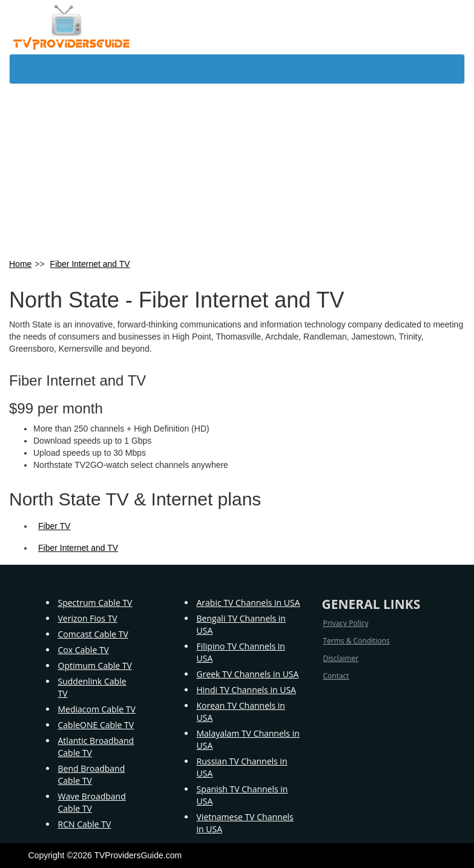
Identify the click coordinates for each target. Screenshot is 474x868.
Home (20, 264)
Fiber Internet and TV (90, 264)
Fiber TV (54, 526)
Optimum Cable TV (95, 666)
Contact (336, 676)
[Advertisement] (237, 170)
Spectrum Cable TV (95, 603)
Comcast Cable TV (93, 634)
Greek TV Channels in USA (248, 674)
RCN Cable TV (85, 824)
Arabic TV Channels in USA (249, 603)
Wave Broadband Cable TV (92, 802)
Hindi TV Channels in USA (246, 690)
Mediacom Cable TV (97, 709)
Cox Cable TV (84, 650)
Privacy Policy (346, 623)
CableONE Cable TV (96, 725)
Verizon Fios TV (88, 618)
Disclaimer (341, 658)
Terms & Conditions (357, 641)
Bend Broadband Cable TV (92, 774)
